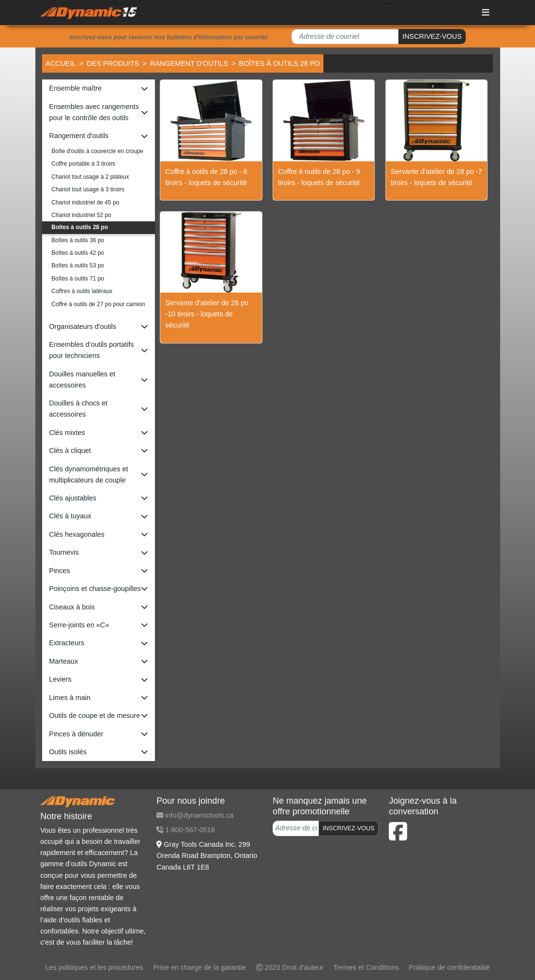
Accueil (61, 63)
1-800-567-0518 (185, 830)
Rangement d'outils (189, 63)
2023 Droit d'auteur (290, 967)
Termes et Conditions (366, 967)
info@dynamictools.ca (195, 815)
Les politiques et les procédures (94, 967)
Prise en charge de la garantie (199, 967)
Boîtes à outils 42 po (78, 253)
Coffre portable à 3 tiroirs (83, 164)
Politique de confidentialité (449, 967)
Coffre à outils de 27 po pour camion (98, 304)
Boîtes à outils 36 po (78, 240)
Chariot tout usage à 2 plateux (90, 177)
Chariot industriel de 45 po (85, 202)
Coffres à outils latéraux (82, 291)
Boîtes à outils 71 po (78, 279)
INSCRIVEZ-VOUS (432, 36)
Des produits (113, 63)
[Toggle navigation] (486, 12)
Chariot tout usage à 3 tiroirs (88, 189)
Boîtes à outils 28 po (80, 227)
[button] (99, 88)
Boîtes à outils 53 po (78, 265)
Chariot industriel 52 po (81, 215)
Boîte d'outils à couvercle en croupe (97, 151)
